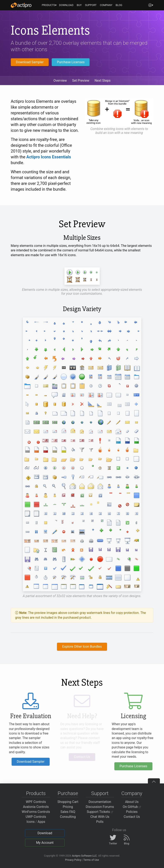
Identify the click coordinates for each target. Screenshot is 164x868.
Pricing (68, 807)
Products (36, 793)
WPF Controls (36, 802)
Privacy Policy (73, 860)
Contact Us (132, 817)
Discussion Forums (100, 807)
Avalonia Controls (36, 807)
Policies (132, 812)
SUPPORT (91, 5)
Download (45, 833)
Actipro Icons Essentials (49, 157)
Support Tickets (100, 812)
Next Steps (103, 81)
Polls (100, 822)
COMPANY (106, 5)
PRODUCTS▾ (49, 5)
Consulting (68, 817)
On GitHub (132, 807)
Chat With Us (100, 817)
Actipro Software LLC (84, 856)
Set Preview (81, 81)
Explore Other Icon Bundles (82, 647)
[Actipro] (21, 5)
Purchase (68, 793)
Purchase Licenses (71, 62)
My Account (45, 843)
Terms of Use (91, 860)
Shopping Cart (68, 802)
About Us (132, 802)
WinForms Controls (36, 812)
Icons (31, 822)
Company (132, 793)
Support (100, 793)
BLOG (119, 5)
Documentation (100, 802)
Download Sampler (30, 62)
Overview (60, 81)
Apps (41, 822)
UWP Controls (36, 817)
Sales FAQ (68, 812)
